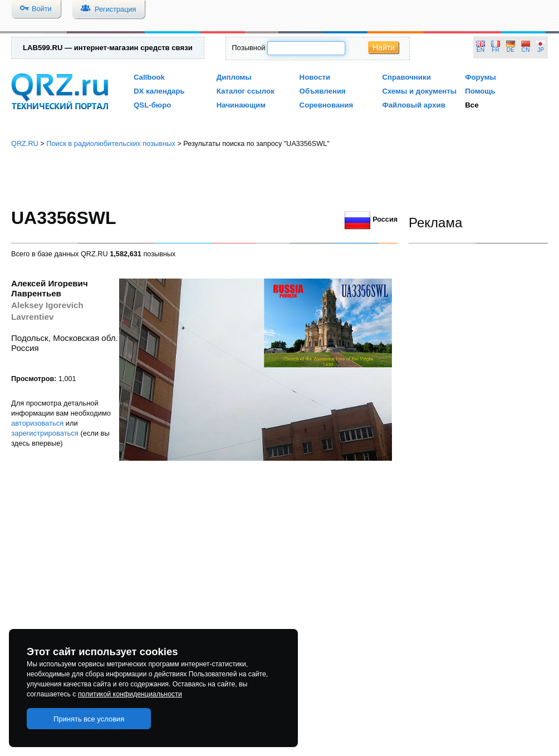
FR (496, 50)
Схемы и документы (419, 91)
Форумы (480, 77)
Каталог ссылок (246, 91)
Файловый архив (413, 105)
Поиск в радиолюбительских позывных (111, 143)
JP (541, 50)
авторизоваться (37, 423)
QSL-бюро (152, 105)
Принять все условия (89, 719)
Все (472, 105)
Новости (315, 77)
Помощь (480, 91)
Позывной (248, 48)
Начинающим (241, 105)
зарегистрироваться (45, 433)
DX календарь (159, 91)
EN (480, 50)
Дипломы (234, 77)
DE (511, 50)
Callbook (149, 77)
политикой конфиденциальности (130, 694)
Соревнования (327, 105)
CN (526, 50)
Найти (384, 47)
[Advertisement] (279, 178)
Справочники (406, 77)
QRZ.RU (25, 143)
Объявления (323, 91)
